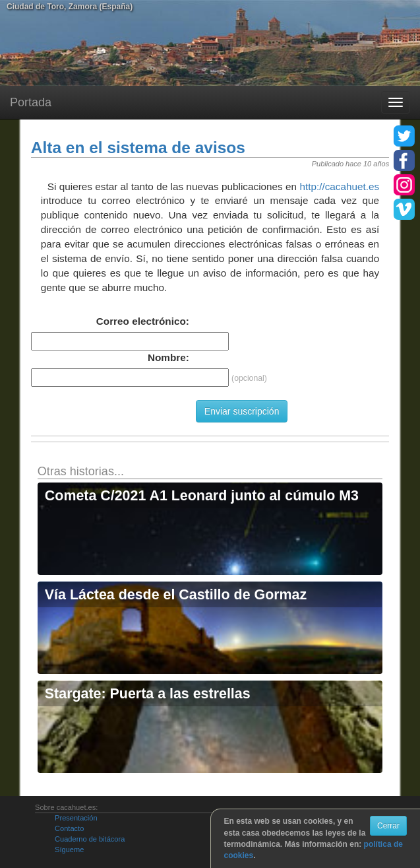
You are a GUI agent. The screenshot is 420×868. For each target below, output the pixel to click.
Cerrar (388, 826)
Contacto (69, 828)
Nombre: (168, 357)
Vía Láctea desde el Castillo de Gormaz (176, 595)
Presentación (76, 818)
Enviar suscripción (242, 411)
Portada (31, 102)
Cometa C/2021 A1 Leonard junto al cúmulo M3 (202, 496)
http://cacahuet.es (339, 186)
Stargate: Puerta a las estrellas (148, 694)
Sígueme (69, 850)
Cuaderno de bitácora (90, 839)
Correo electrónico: (143, 321)
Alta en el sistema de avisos (138, 148)
